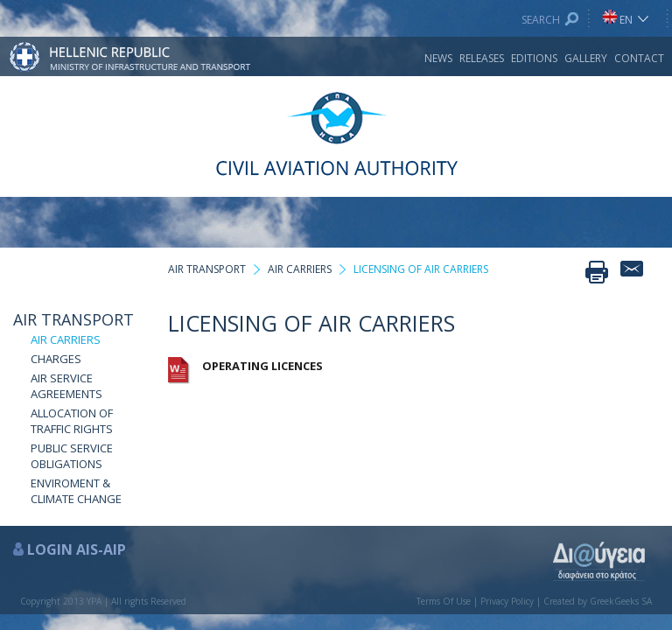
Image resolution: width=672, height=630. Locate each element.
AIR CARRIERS (66, 339)
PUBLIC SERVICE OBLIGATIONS (72, 456)
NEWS (438, 58)
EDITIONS (534, 58)
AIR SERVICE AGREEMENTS (66, 386)
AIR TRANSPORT (73, 319)
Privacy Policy (507, 601)
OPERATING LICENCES (262, 366)
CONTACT (639, 58)
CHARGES (56, 359)
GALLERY (586, 58)
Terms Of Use (444, 601)
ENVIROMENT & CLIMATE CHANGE (76, 491)
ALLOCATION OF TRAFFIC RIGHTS (72, 421)
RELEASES (482, 58)
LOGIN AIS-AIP (77, 549)
